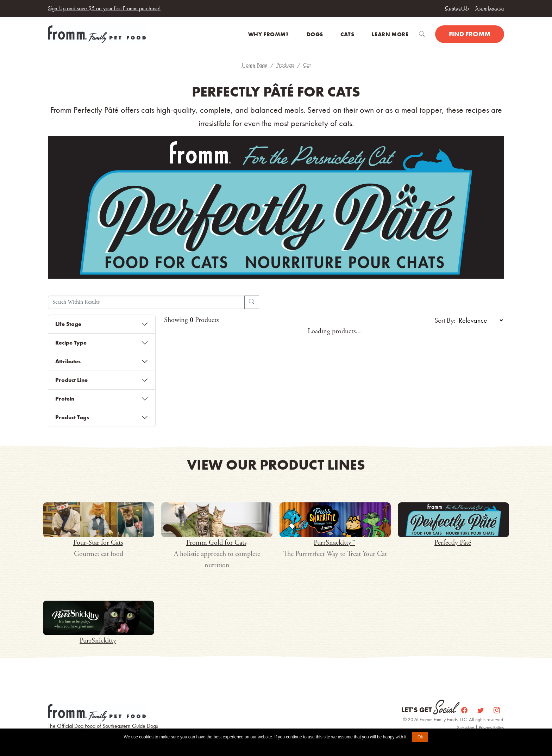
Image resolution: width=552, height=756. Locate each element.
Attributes (68, 361)
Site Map (466, 727)
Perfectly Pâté (453, 543)
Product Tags (72, 417)
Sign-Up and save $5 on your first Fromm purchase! (104, 8)
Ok (420, 737)
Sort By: (445, 320)
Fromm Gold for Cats (216, 543)
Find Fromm (470, 34)
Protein (65, 399)
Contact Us (457, 8)
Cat (307, 65)
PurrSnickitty (98, 641)
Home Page (255, 65)
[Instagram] (497, 710)
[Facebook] (465, 710)
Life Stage (68, 324)
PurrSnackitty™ (334, 543)
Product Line (71, 380)
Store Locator (490, 8)
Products (285, 65)
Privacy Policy (491, 727)
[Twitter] (481, 710)
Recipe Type (71, 343)
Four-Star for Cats (98, 543)
